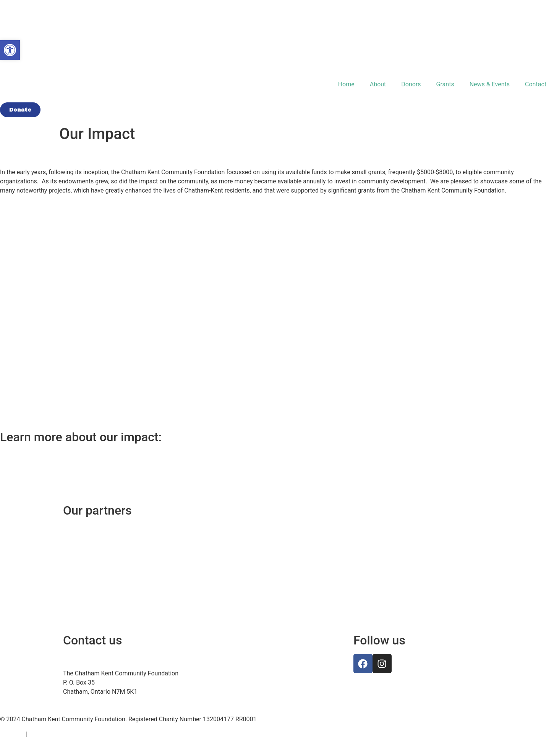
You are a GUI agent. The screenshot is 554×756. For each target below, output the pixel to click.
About (378, 84)
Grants (445, 84)
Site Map (12, 734)
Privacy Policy (48, 734)
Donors (411, 84)
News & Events (490, 84)
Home (346, 84)
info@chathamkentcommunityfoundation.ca (123, 658)
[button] (10, 50)
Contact (536, 84)
